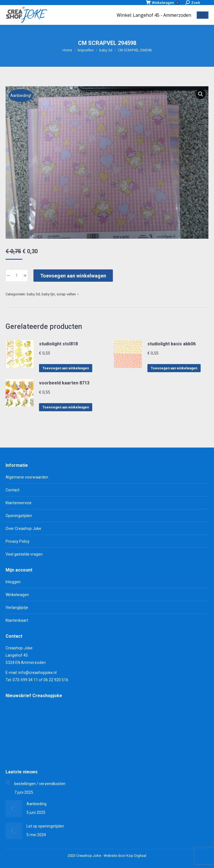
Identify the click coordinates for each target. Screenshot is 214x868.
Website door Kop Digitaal (125, 856)
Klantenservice (19, 503)
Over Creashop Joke (23, 529)
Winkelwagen (163, 3)
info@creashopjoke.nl (37, 673)
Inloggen (13, 582)
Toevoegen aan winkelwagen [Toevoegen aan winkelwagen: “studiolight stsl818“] (66, 368)
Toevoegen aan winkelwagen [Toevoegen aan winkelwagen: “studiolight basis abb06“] (174, 368)
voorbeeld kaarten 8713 (64, 383)
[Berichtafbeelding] (8, 782)
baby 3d (33, 294)
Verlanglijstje (17, 608)
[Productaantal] (17, 276)
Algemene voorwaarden (27, 477)
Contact (13, 490)
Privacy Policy (18, 541)
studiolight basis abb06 (172, 344)
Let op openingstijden (45, 826)
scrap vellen (66, 294)
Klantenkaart (17, 620)
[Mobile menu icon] (203, 15)
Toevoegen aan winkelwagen (73, 276)
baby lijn (48, 294)
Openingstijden (19, 516)
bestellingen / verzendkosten (40, 784)
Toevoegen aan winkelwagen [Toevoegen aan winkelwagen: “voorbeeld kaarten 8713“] (66, 407)
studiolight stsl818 (58, 344)
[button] (201, 94)
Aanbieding (37, 804)
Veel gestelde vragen (24, 554)
